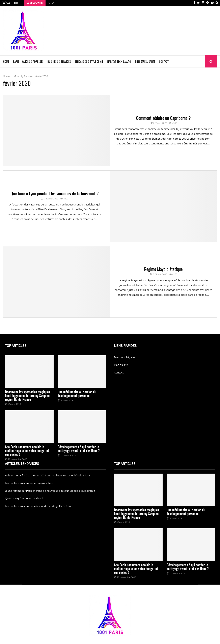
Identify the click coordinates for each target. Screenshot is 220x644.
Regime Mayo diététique (163, 269)
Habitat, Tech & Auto (119, 61)
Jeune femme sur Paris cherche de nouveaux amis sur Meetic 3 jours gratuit (50, 491)
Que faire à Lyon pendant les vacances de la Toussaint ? (54, 193)
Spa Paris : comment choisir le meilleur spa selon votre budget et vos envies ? (27, 451)
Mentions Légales (125, 357)
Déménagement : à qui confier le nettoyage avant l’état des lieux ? (79, 449)
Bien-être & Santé (145, 61)
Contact (164, 61)
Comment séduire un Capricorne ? (163, 118)
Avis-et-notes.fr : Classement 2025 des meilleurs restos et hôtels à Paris (48, 476)
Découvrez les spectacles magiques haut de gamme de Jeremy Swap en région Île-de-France (27, 396)
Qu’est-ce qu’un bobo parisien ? (24, 499)
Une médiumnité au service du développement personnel (77, 394)
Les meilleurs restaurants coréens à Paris (29, 483)
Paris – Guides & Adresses (28, 61)
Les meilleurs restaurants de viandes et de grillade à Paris (39, 506)
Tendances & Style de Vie (89, 61)
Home (6, 61)
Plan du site (121, 365)
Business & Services (59, 61)
